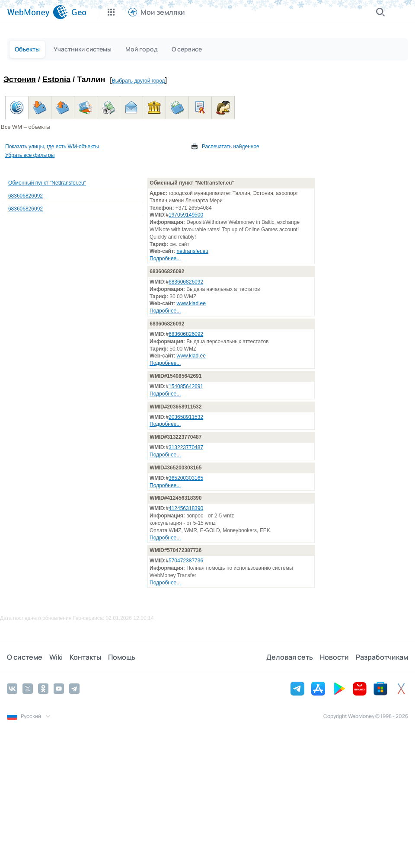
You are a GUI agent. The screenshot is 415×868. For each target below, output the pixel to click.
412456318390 (186, 508)
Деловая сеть (290, 657)
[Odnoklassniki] (43, 689)
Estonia (56, 80)
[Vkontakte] (12, 689)
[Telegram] (74, 689)
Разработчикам (382, 657)
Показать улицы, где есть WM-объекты (52, 147)
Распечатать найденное (231, 147)
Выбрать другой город (139, 81)
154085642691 (186, 386)
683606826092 (26, 196)
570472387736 (186, 561)
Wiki (56, 657)
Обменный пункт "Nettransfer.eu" (47, 183)
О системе (25, 657)
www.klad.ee (191, 303)
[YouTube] (59, 689)
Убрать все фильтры (30, 155)
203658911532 (186, 417)
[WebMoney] (37, 12)
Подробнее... (165, 258)
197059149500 (186, 215)
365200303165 (186, 478)
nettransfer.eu (193, 251)
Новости (334, 657)
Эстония (20, 80)
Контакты (85, 657)
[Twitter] (28, 689)
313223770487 (186, 447)
